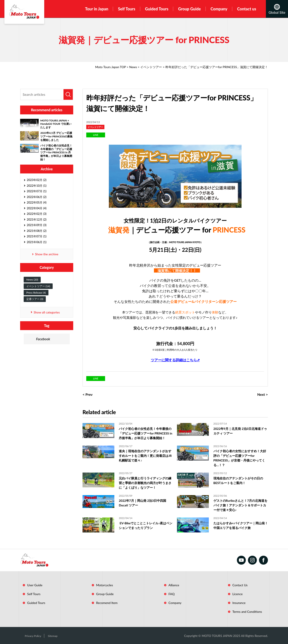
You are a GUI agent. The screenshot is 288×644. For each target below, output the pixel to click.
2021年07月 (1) (37, 236)
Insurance (225, 603)
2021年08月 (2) (37, 231)
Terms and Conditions (234, 611)
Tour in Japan (97, 9)
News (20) (32, 280)
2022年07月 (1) (37, 191)
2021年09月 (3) (37, 225)
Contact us (247, 9)
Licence (223, 594)
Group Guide (189, 9)
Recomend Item (101, 603)
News (133, 67)
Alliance (164, 585)
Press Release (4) (36, 293)
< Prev (87, 394)
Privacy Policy (30, 635)
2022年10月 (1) (37, 186)
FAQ (161, 594)
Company (219, 9)
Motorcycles (98, 585)
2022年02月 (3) (37, 214)
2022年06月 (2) (37, 197)
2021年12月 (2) (37, 219)
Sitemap (51, 635)
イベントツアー (151, 67)
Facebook (43, 339)
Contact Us (226, 585)
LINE (96, 135)
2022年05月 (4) (37, 202)
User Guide (32, 585)
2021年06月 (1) (37, 242)
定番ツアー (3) (35, 299)
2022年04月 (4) (37, 208)
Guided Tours (157, 9)
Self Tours (127, 9)
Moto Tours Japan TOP (110, 67)
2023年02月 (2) (37, 180)
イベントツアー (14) (38, 286)
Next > (263, 394)
